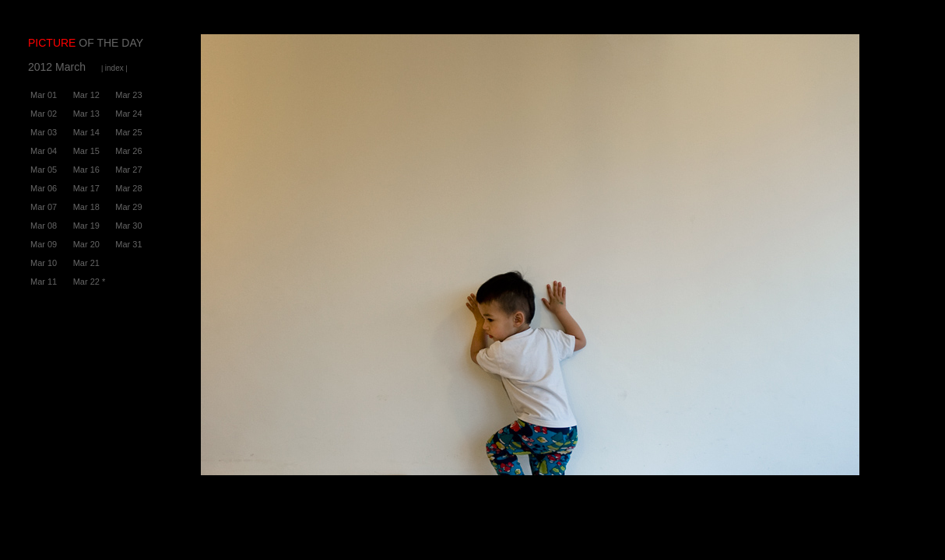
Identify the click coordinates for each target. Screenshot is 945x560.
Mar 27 (128, 170)
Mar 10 (44, 263)
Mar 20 (86, 244)
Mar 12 (86, 95)
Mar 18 (86, 207)
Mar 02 (44, 114)
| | (114, 68)
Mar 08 (44, 226)
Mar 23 (128, 95)
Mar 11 (44, 282)
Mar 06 (44, 188)
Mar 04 (44, 151)
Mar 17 (86, 188)
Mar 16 (86, 170)
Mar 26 (128, 151)
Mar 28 (128, 188)
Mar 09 (44, 244)
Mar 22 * (90, 282)
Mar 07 (44, 207)
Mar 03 (44, 132)
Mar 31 (128, 244)
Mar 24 (128, 114)
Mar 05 (44, 170)
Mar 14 (86, 132)
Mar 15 (86, 151)
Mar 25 (128, 132)
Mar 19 (86, 226)
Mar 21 (86, 263)
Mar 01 (44, 95)
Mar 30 (128, 226)
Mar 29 (128, 207)
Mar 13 (86, 114)
